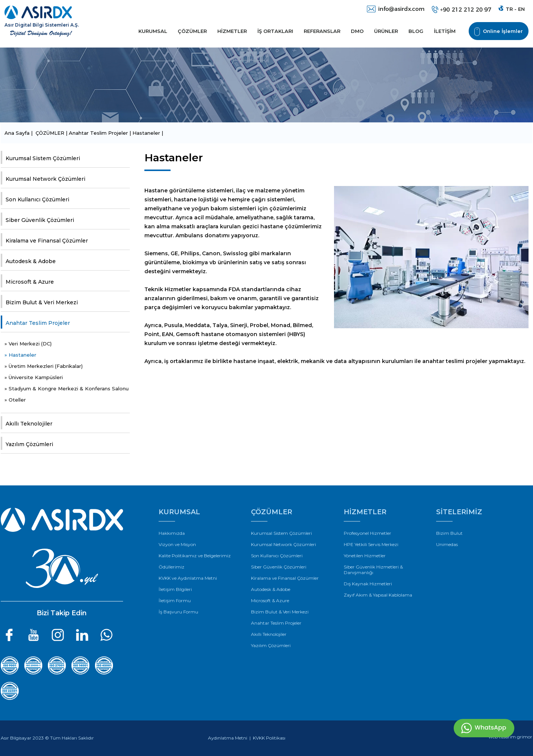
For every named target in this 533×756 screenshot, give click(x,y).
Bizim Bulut (449, 533)
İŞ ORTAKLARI (275, 31)
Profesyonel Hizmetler (367, 533)
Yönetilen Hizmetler (365, 556)
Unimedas (447, 544)
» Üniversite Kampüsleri (34, 377)
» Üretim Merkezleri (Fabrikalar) (44, 366)
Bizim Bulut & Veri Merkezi (42, 302)
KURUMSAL (153, 31)
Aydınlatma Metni (228, 738)
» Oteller (15, 400)
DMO (357, 31)
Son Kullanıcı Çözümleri (37, 199)
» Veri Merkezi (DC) (28, 344)
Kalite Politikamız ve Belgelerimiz (195, 556)
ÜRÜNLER (386, 31)
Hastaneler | (148, 133)
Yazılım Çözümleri (29, 444)
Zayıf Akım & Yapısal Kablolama (378, 595)
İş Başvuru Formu (178, 612)
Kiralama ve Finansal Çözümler (47, 241)
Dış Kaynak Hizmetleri (368, 584)
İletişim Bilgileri (175, 589)
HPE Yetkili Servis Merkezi (371, 544)
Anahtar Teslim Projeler (38, 323)
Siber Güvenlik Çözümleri (40, 220)
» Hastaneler (20, 355)
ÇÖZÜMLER (192, 31)
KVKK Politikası (269, 738)
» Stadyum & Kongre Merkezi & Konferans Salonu (67, 388)
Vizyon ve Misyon (177, 544)
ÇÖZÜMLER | (52, 133)
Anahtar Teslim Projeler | (101, 133)
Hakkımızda (172, 533)
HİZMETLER (232, 31)
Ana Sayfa (18, 133)
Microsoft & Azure (30, 282)
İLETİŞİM (445, 31)
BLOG (416, 31)
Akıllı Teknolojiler (29, 424)
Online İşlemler (499, 32)
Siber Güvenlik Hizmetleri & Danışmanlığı (373, 570)
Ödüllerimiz (171, 567)
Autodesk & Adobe (31, 261)
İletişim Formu (175, 600)
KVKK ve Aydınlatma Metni (188, 578)
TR (509, 9)
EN (521, 9)
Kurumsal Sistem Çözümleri (43, 158)
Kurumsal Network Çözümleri (45, 179)
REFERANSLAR (322, 31)
